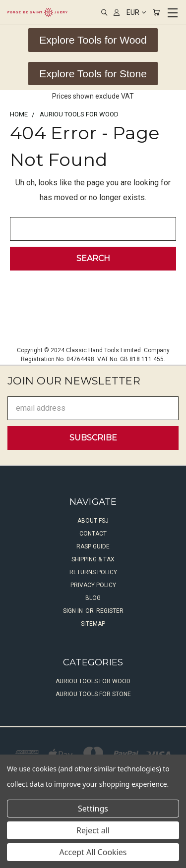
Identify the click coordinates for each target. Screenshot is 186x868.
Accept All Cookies (93, 852)
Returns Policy (93, 572)
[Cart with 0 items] (156, 12)
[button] (93, 40)
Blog (93, 598)
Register (110, 611)
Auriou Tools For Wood (93, 681)
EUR (136, 12)
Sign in (74, 611)
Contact (93, 534)
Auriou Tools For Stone (93, 694)
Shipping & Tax (93, 559)
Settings (93, 809)
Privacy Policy (93, 585)
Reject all (93, 830)
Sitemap (93, 624)
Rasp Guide (93, 546)
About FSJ (93, 521)
